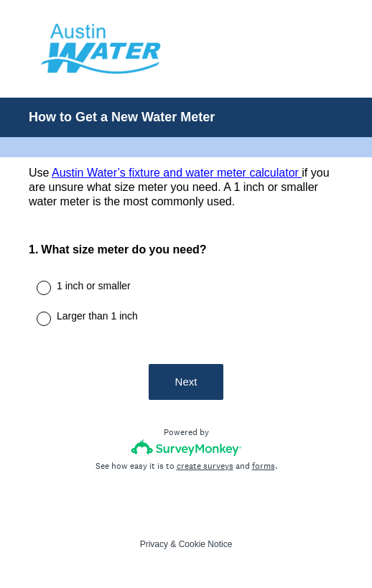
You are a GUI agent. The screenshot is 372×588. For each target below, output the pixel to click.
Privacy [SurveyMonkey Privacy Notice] (154, 544)
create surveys (205, 466)
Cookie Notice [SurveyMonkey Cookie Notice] (206, 544)
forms (264, 466)
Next (186, 382)
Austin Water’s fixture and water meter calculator (177, 173)
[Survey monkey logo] (186, 448)
